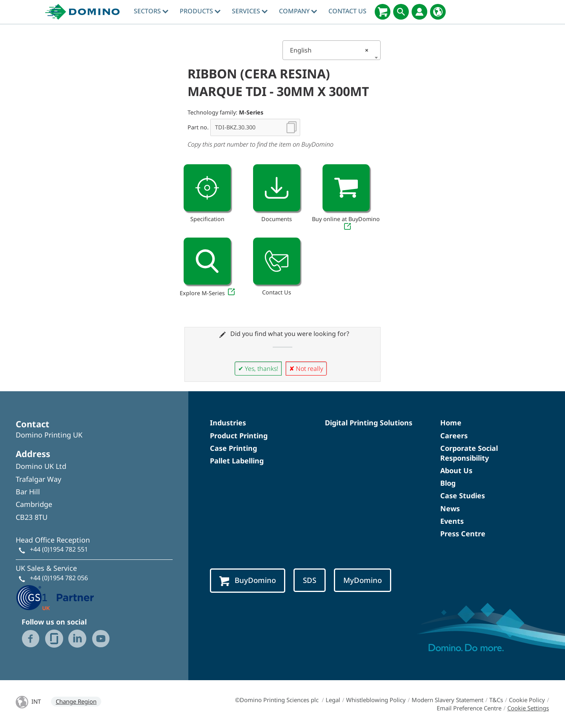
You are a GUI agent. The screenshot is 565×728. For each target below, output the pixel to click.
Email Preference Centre (469, 708)
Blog (448, 483)
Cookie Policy (527, 700)
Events (452, 521)
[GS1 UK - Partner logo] (55, 597)
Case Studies (463, 496)
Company (298, 11)
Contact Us (347, 11)
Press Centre (463, 534)
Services (250, 11)
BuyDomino (248, 580)
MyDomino (363, 580)
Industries (228, 423)
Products (200, 11)
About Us (456, 470)
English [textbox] (329, 50)
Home (451, 423)
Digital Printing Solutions (369, 423)
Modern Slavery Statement (447, 700)
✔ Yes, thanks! (258, 369)
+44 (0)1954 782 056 (59, 578)
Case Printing (233, 448)
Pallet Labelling (237, 461)
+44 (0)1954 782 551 (59, 549)
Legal (333, 700)
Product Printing (239, 436)
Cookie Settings (528, 708)
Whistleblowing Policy (376, 700)
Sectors (151, 11)
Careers (454, 436)
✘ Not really (306, 369)
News (450, 508)
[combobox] (332, 50)
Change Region (76, 701)
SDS (310, 580)
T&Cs (496, 700)
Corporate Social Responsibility (469, 453)
